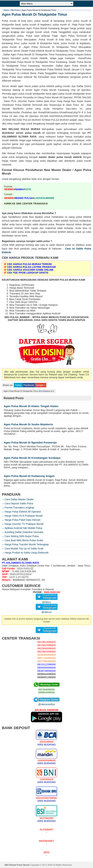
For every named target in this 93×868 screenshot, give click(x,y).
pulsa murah (33, 133)
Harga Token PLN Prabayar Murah (24, 516)
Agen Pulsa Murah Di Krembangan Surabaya (32, 458)
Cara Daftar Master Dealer (19, 499)
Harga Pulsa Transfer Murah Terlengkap (27, 544)
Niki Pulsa (15, 10)
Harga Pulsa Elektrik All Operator (23, 512)
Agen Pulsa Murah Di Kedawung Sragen (29, 476)
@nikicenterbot (46, 703)
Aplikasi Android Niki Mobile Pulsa (23, 528)
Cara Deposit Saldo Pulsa (19, 503)
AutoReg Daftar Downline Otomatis (24, 532)
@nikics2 (47, 611)
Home (6, 10)
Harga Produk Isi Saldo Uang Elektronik (26, 553)
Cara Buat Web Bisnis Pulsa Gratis (24, 540)
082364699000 (46, 690)
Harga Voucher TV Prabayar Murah (24, 524)
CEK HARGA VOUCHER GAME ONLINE (30, 270)
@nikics (47, 601)
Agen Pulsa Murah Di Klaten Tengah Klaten (31, 406)
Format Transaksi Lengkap (19, 508)
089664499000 (46, 692)
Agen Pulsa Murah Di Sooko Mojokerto (28, 424)
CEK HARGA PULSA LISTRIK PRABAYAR (31, 267)
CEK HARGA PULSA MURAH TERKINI (29, 264)
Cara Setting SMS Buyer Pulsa (21, 536)
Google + (41, 385)
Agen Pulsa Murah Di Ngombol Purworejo (30, 442)
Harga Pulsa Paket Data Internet (22, 520)
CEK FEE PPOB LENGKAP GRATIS (28, 273)
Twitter (18, 385)
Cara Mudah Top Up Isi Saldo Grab (24, 549)
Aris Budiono (45, 391)
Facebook (29, 385)
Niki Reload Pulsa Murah (17, 865)
